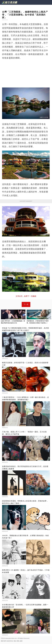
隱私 (18, 641)
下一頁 (26, 304)
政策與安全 (10, 641)
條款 (15, 641)
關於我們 (4, 641)
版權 (21, 641)
